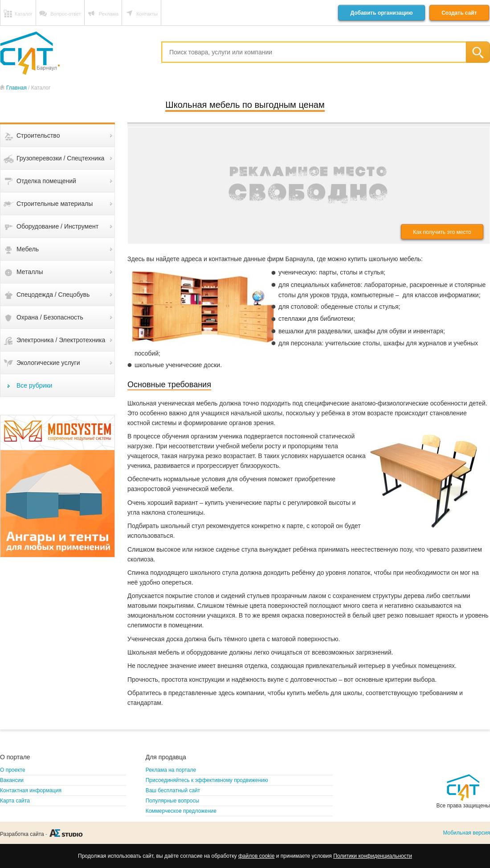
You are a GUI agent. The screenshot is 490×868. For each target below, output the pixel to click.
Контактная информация (31, 790)
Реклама (109, 14)
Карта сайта (15, 801)
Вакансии (12, 780)
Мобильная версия (466, 833)
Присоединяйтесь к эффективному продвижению (207, 780)
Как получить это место (442, 232)
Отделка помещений (46, 181)
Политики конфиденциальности (373, 856)
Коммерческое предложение (181, 811)
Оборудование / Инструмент (57, 226)
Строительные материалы (55, 204)
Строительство (38, 135)
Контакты (147, 14)
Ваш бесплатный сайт (173, 790)
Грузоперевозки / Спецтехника (60, 158)
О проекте (13, 770)
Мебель (28, 249)
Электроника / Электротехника (61, 340)
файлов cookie (256, 856)
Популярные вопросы (172, 801)
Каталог (24, 14)
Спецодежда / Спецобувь (53, 295)
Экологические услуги (48, 363)
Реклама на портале (171, 770)
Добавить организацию (381, 13)
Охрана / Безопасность (50, 317)
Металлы (30, 272)
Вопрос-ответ (65, 14)
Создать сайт (459, 13)
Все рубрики (34, 385)
